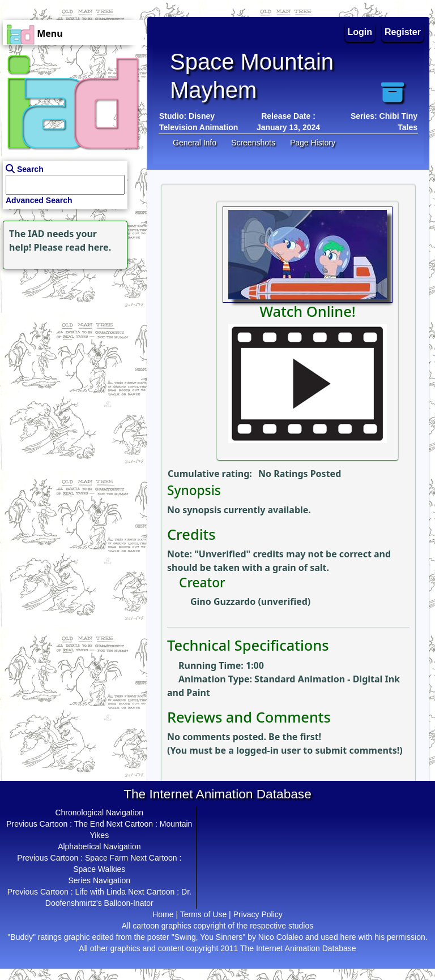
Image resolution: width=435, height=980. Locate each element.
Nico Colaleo (281, 937)
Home (163, 914)
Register (403, 32)
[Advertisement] (71, 343)
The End (89, 824)
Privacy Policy (258, 914)
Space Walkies (99, 869)
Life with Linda (100, 892)
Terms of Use (203, 914)
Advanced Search (39, 200)
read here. (88, 247)
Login (360, 32)
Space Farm (106, 858)
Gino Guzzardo (223, 601)
